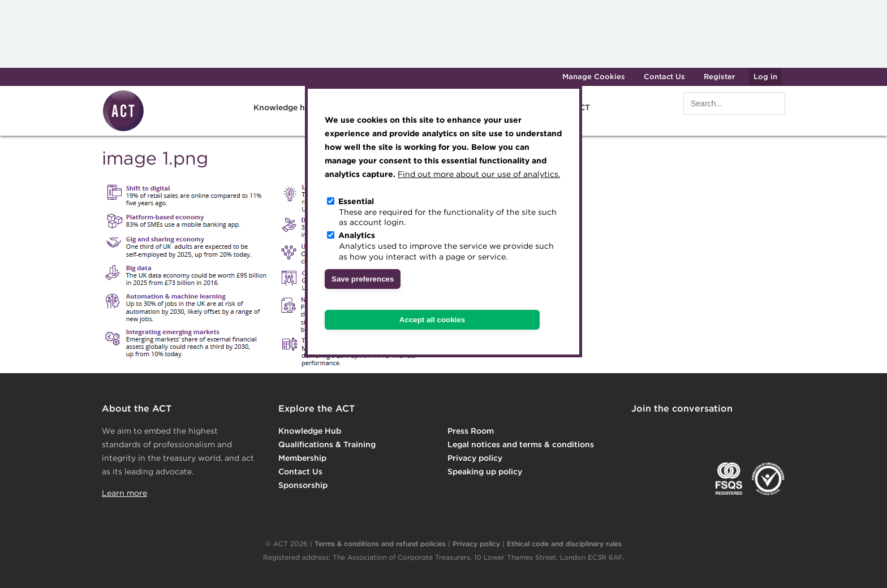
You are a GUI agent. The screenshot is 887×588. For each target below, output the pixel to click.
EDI (768, 479)
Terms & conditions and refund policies (380, 544)
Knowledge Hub (310, 431)
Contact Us (664, 77)
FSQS (729, 479)
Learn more (124, 493)
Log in (765, 77)
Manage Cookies (594, 77)
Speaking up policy (485, 472)
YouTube (777, 432)
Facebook (731, 432)
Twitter (685, 432)
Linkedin (639, 432)
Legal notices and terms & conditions (521, 444)
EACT (648, 479)
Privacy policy (475, 458)
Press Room (471, 431)
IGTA (690, 479)
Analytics (357, 235)
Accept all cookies (432, 320)
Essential (356, 201)
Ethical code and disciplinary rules (564, 544)
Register (719, 77)
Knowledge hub (284, 107)
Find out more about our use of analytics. (479, 174)
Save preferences (363, 279)
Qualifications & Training (327, 444)
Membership (302, 458)
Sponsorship (303, 485)
